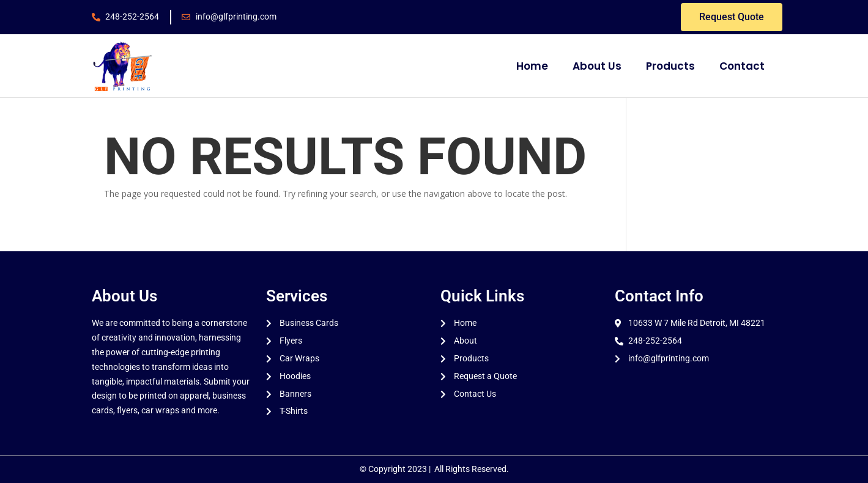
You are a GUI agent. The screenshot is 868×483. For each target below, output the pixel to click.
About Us (597, 66)
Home (532, 66)
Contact (742, 66)
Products (670, 66)
